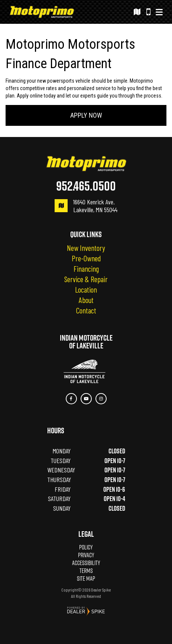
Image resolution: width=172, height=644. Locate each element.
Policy (86, 547)
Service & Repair (86, 279)
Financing (86, 269)
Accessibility (86, 563)
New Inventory (86, 248)
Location (86, 290)
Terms (86, 571)
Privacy (86, 555)
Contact (86, 310)
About (86, 300)
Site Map (86, 578)
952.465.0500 (86, 186)
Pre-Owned (86, 258)
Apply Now (86, 115)
